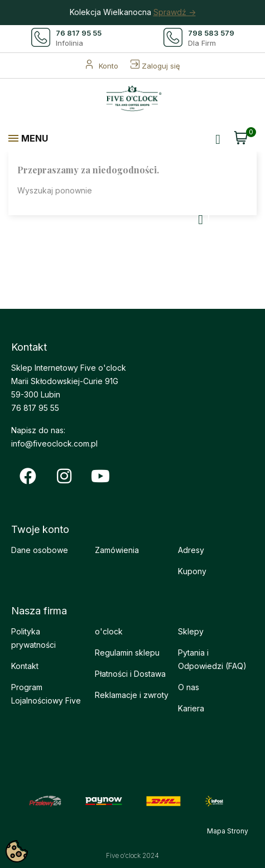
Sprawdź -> (175, 12)
